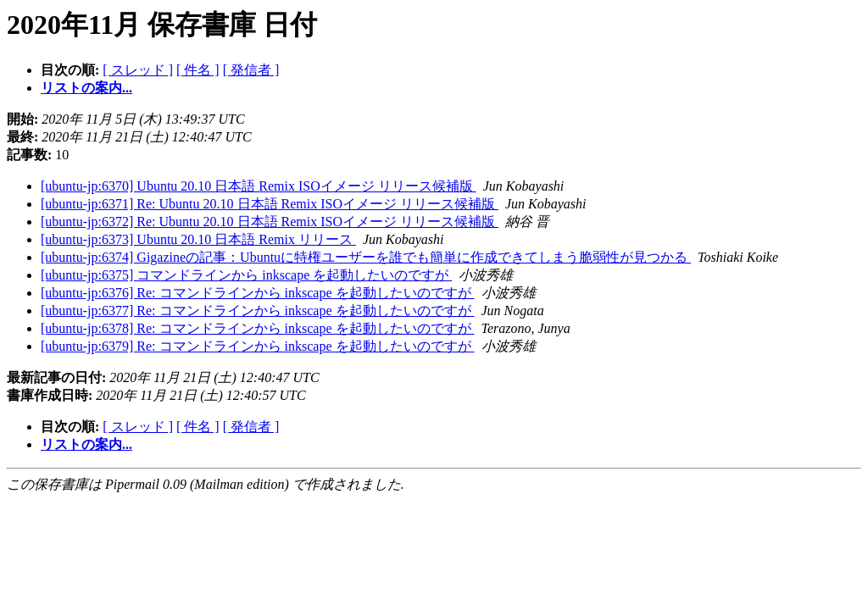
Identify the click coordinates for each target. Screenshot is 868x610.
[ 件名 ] (198, 70)
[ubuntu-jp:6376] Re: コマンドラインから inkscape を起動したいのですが (258, 293)
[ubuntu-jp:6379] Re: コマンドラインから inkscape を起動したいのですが (258, 346)
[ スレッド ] (138, 70)
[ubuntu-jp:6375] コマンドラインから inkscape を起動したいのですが (246, 275)
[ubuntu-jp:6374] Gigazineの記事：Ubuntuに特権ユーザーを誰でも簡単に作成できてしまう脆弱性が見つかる (366, 257)
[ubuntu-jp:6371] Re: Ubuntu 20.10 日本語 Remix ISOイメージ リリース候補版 (270, 204)
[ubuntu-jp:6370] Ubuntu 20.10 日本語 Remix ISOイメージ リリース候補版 (259, 186)
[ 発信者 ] (251, 70)
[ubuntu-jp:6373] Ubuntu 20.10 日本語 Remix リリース (198, 239)
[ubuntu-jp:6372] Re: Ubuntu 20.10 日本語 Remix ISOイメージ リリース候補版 (270, 222)
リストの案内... (86, 88)
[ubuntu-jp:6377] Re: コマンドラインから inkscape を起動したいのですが (258, 311)
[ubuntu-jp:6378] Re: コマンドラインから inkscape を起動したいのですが (258, 328)
